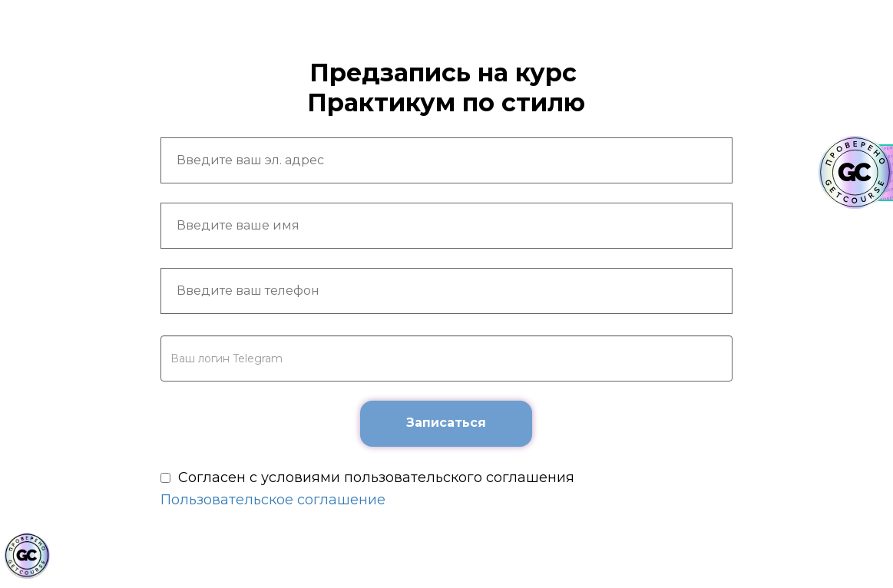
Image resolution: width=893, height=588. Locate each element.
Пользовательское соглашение (273, 500)
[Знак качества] (27, 556)
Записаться (446, 423)
